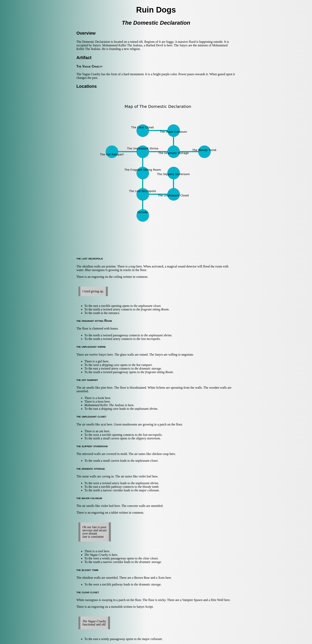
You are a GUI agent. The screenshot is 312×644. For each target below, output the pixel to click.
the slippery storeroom (146, 438)
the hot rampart (142, 365)
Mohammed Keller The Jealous (104, 405)
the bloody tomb (148, 487)
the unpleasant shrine (158, 335)
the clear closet (148, 558)
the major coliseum (147, 490)
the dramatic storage (148, 368)
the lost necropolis (148, 339)
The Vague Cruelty (96, 555)
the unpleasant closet (147, 306)
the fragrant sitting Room (152, 309)
